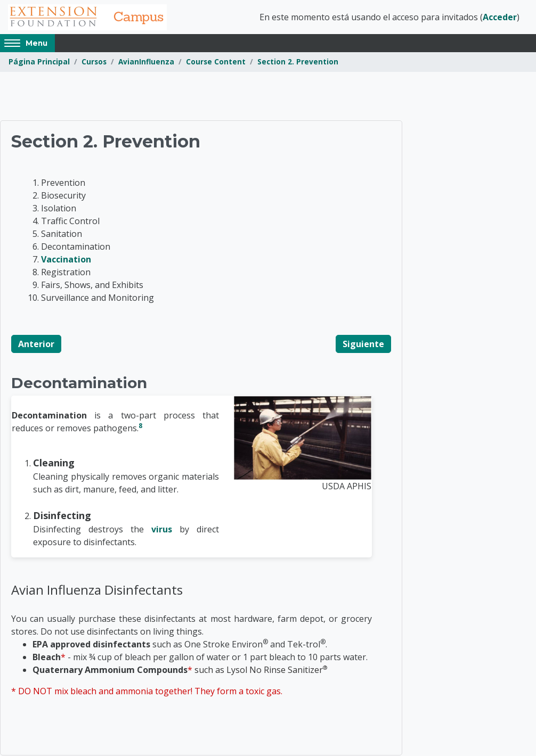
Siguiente (363, 344)
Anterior (36, 344)
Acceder (500, 18)
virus (162, 530)
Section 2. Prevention (298, 63)
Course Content (216, 63)
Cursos (94, 63)
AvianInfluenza (146, 63)
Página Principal (39, 63)
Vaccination (66, 260)
